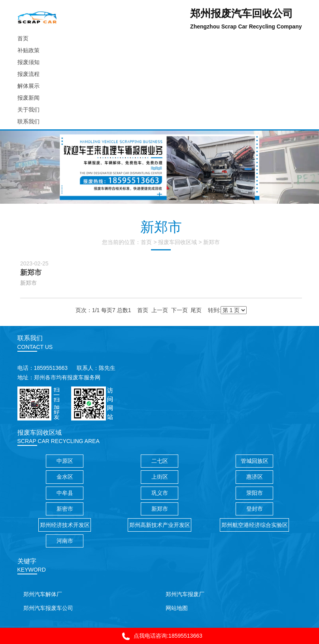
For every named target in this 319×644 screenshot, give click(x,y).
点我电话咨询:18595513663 (159, 636)
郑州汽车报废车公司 (48, 608)
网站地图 (177, 608)
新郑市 (211, 242)
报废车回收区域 (177, 242)
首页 (146, 242)
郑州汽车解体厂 (43, 594)
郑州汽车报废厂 (185, 594)
